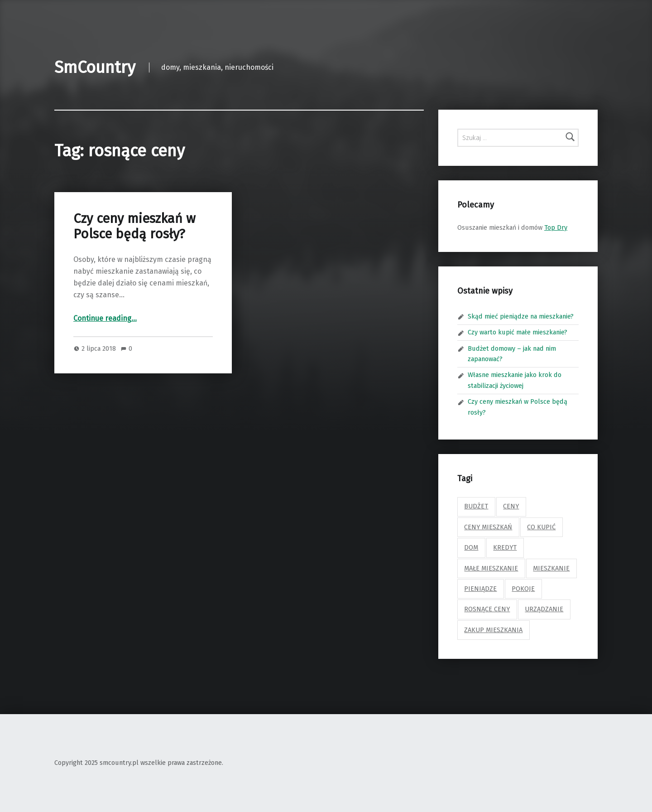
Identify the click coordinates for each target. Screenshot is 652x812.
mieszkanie (551, 568)
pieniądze (480, 589)
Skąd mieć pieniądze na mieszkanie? (521, 316)
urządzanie (544, 609)
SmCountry (95, 68)
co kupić (541, 527)
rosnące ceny (487, 609)
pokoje (523, 589)
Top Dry (556, 227)
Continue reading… (105, 318)
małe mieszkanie (491, 568)
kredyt (505, 547)
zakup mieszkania (493, 630)
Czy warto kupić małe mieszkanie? (518, 332)
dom (471, 547)
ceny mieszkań (488, 527)
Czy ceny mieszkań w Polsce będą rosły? (134, 226)
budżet (476, 506)
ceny (511, 506)
